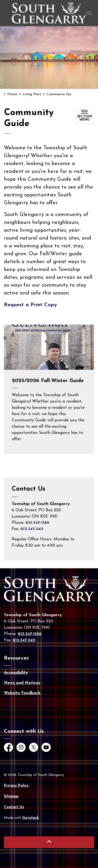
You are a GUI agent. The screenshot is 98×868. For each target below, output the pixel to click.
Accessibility (16, 673)
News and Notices (22, 683)
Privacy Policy (16, 786)
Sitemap (11, 796)
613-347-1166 (38, 523)
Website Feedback (22, 693)
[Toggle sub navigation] (84, 116)
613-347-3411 (32, 529)
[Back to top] (49, 842)
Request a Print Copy (30, 305)
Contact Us (14, 807)
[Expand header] (90, 13)
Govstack (31, 818)
